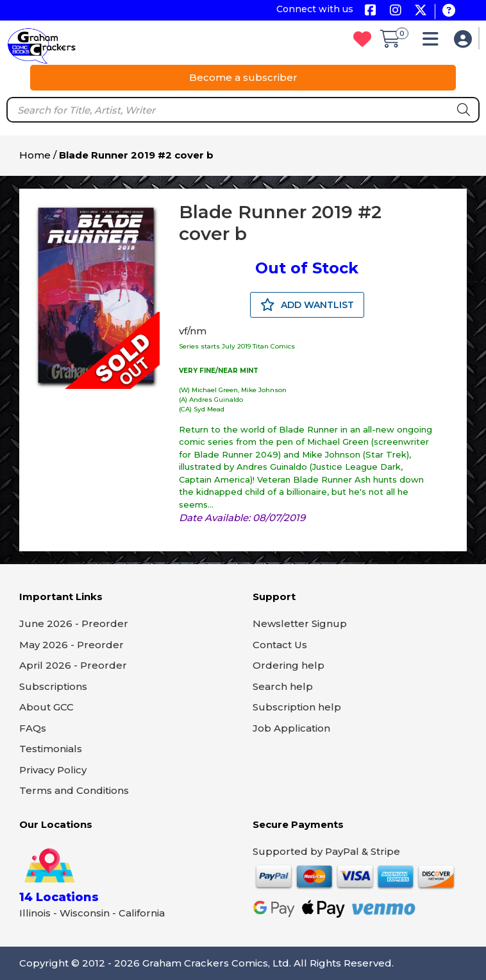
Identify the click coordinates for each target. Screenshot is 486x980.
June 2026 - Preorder (74, 623)
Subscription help (297, 707)
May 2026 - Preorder (71, 645)
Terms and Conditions (74, 790)
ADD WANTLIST (307, 305)
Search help (283, 686)
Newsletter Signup (300, 623)
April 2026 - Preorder (73, 665)
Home (35, 155)
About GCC (46, 707)
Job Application (291, 728)
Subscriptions (53, 686)
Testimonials (51, 749)
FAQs (33, 728)
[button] (434, 42)
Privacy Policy (53, 770)
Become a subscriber (243, 77)
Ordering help (289, 665)
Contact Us (280, 645)
